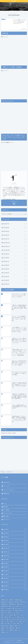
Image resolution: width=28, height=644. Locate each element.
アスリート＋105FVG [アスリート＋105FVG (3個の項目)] (7, 609)
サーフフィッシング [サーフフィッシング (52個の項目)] (19, 615)
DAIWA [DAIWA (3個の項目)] (12, 602)
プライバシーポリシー (9, 490)
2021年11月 (15, 246)
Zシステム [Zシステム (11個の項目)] (13, 606)
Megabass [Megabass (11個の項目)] (5, 604)
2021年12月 (15, 243)
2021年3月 (15, 276)
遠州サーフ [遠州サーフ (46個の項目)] (5, 628)
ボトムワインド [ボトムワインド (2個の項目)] (15, 621)
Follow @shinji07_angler (9, 199)
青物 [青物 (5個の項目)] (12, 630)
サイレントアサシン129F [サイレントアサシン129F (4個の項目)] (8, 615)
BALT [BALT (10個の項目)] (12, 600)
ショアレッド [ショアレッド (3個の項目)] (13, 617)
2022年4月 (15, 227)
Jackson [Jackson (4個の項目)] (24, 602)
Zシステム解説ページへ (14, 155)
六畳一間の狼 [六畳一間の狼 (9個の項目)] (6, 626)
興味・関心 (6, 516)
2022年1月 (15, 239)
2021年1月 (15, 284)
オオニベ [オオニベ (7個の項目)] (12, 611)
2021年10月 (15, 250)
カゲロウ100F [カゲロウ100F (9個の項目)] (20, 611)
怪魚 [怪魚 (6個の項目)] (12, 626)
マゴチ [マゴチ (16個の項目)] (23, 621)
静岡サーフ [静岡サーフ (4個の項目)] (5, 632)
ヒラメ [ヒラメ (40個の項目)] (24, 619)
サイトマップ (7, 486)
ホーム (5, 504)
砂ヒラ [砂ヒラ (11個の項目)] (18, 626)
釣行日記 (5, 507)
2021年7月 (15, 261)
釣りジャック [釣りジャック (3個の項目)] (6, 630)
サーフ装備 (6, 510)
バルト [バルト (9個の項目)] (10, 619)
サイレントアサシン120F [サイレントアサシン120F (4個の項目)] (14, 613)
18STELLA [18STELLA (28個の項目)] (5, 600)
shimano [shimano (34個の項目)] (21, 604)
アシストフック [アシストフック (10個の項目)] (21, 606)
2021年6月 (15, 265)
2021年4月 (15, 273)
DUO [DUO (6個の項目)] (18, 602)
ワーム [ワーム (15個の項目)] (20, 624)
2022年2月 (15, 235)
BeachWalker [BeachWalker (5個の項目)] (20, 600)
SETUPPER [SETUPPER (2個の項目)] (13, 604)
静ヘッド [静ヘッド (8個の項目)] (18, 630)
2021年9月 (15, 254)
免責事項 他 (6, 494)
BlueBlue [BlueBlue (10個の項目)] (5, 602)
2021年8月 (15, 258)
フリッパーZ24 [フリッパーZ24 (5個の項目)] (6, 621)
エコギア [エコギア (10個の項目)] (5, 611)
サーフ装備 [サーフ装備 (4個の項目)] (5, 617)
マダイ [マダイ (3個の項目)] (4, 624)
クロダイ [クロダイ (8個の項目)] (5, 613)
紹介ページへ (14, 50)
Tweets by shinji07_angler (9, 433)
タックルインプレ (8, 513)
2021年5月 (15, 269)
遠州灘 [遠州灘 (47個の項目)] (13, 628)
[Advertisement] (14, 118)
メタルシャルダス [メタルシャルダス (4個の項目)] (12, 624)
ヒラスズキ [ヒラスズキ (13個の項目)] (17, 619)
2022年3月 (15, 231)
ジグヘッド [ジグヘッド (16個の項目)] (21, 617)
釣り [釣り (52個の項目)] (19, 628)
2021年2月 (15, 280)
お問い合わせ (7, 482)
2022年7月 (15, 224)
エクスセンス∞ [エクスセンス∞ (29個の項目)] (17, 609)
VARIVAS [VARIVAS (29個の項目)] (5, 606)
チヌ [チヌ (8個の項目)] (4, 619)
